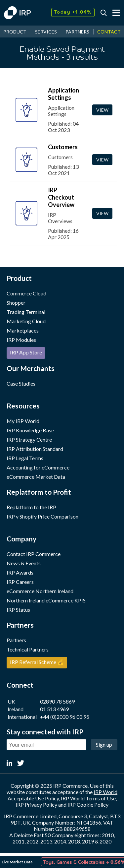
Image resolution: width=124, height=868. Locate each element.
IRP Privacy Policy (36, 805)
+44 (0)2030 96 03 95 (65, 717)
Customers (63, 147)
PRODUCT (15, 32)
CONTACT (109, 32)
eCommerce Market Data (36, 477)
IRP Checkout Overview (61, 197)
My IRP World (23, 421)
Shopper (16, 303)
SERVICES (46, 32)
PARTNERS (77, 32)
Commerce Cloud (26, 293)
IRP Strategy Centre (29, 439)
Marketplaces (23, 330)
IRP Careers (20, 582)
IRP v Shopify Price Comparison (42, 516)
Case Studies (21, 383)
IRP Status (18, 610)
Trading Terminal (26, 312)
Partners (16, 640)
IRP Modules (21, 340)
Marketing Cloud (26, 321)
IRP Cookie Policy (88, 805)
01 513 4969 (54, 709)
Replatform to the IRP (31, 507)
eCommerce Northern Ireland (40, 591)
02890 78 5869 (57, 701)
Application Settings (63, 94)
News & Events (24, 563)
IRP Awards (20, 572)
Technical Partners (28, 649)
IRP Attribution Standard (35, 449)
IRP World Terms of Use (88, 798)
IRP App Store (26, 352)
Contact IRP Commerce (34, 554)
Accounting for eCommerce (38, 467)
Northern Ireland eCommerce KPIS (46, 600)
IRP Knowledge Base (30, 430)
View (102, 110)
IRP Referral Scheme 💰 (37, 662)
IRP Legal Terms (25, 458)
